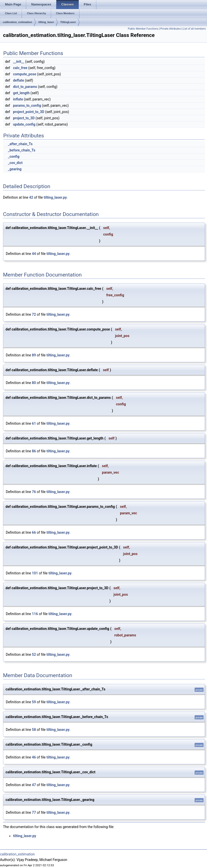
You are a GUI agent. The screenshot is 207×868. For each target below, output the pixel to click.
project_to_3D (24, 118)
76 (34, 492)
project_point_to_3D (29, 112)
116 (35, 614)
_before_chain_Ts (22, 150)
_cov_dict (15, 163)
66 (34, 532)
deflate (19, 80)
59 (34, 702)
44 (34, 254)
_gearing (15, 169)
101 (35, 573)
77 (34, 812)
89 (34, 355)
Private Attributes (171, 29)
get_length (21, 93)
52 (34, 655)
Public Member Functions (143, 29)
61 (34, 423)
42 (31, 197)
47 (34, 785)
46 (34, 757)
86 (34, 451)
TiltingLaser (68, 22)
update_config (24, 124)
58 (34, 730)
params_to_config (27, 105)
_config (14, 156)
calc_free (20, 68)
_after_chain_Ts (20, 144)
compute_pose (25, 74)
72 (34, 314)
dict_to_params (25, 87)
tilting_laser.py (55, 197)
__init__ (19, 62)
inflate (18, 99)
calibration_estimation (17, 22)
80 (34, 383)
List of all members (194, 29)
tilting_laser (46, 22)
